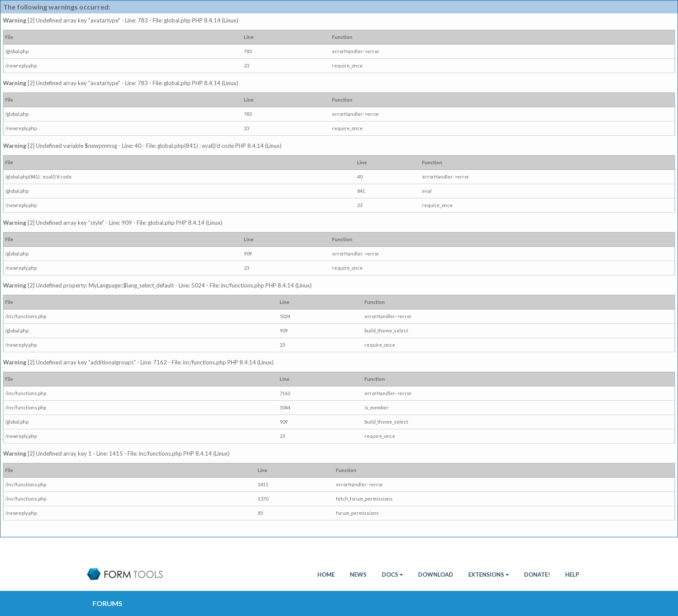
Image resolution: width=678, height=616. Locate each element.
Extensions (489, 575)
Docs (392, 575)
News (358, 575)
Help (572, 575)
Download (436, 575)
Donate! (537, 575)
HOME (326, 575)
